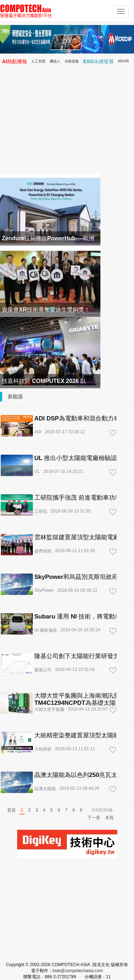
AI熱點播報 (15, 61)
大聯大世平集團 (49, 709)
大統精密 (43, 749)
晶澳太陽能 (45, 789)
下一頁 (94, 818)
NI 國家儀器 (46, 630)
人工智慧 (39, 61)
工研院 (41, 511)
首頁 (11, 810)
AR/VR (123, 61)
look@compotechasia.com (78, 971)
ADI (38, 432)
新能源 (15, 396)
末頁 (109, 818)
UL (37, 471)
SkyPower (44, 590)
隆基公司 (43, 670)
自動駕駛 (72, 61)
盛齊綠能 (43, 551)
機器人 (55, 61)
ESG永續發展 (99, 61)
